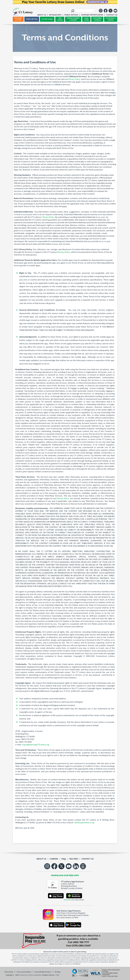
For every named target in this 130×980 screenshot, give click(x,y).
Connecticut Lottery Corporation (30, 975)
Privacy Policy (74, 79)
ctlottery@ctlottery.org (84, 823)
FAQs (64, 859)
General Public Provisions (43, 972)
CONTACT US (88, 859)
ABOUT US (41, 859)
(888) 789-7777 (81, 942)
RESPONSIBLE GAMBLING (97, 19)
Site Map (58, 972)
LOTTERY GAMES (47, 19)
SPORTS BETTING (32, 19)
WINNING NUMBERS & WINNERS (73, 19)
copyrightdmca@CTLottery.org (36, 745)
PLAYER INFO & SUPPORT (111, 19)
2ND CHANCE (60, 19)
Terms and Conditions (24, 972)
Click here (68, 900)
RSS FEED (74, 859)
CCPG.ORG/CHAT (81, 946)
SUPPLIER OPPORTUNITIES (92, 15)
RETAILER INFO (55, 15)
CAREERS (54, 859)
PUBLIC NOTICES (71, 15)
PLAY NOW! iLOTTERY (18, 19)
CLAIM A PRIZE (86, 19)
